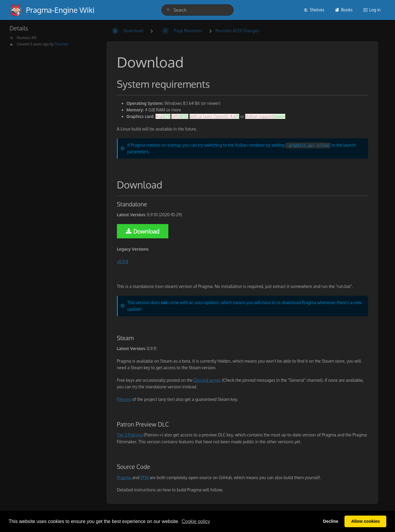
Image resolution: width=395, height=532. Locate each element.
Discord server (207, 380)
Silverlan (61, 44)
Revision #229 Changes (237, 31)
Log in (372, 10)
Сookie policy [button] (196, 521)
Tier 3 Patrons (130, 435)
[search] (198, 10)
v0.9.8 (123, 262)
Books (344, 10)
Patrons (124, 399)
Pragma (124, 477)
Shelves (314, 10)
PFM (145, 477)
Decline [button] (331, 521)
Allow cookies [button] (365, 521)
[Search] (168, 10)
